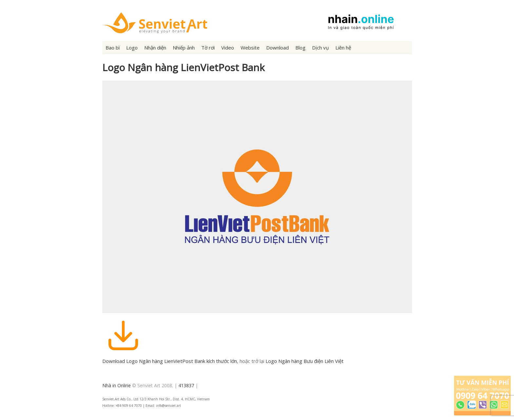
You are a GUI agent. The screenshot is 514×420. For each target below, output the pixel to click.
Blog (300, 48)
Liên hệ (343, 48)
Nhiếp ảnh (184, 48)
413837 (186, 385)
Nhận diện (155, 48)
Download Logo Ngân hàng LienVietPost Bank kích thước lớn (170, 361)
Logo (132, 48)
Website (250, 48)
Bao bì (113, 48)
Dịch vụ (320, 48)
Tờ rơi (208, 48)
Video (228, 48)
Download (277, 48)
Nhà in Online (117, 385)
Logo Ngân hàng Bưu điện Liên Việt (305, 361)
